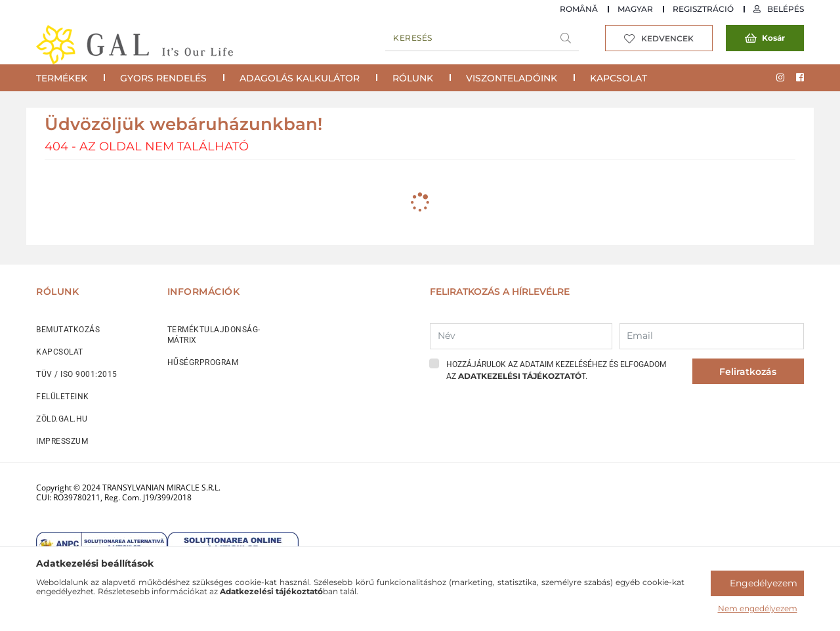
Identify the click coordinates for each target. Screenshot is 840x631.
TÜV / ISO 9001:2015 (77, 374)
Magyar (635, 9)
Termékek (62, 78)
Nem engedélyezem (758, 608)
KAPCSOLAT (60, 352)
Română (579, 9)
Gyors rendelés (163, 78)
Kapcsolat (619, 78)
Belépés (786, 9)
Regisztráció (703, 9)
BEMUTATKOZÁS (68, 330)
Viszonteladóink (512, 78)
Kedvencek (667, 38)
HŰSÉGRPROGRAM (203, 362)
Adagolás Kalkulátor (300, 78)
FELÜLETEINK (63, 397)
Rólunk (413, 78)
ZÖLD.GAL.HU (62, 419)
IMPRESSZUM (62, 441)
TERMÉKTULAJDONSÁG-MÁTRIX (214, 335)
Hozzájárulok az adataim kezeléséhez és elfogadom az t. (556, 370)
